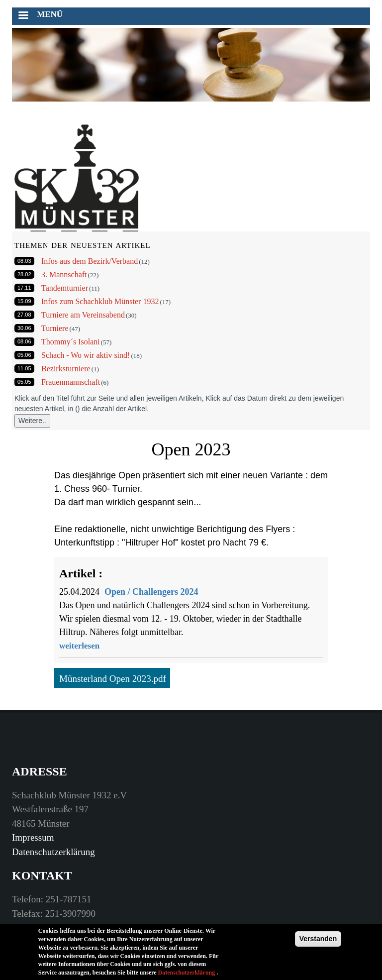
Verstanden (318, 942)
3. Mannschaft (64, 274)
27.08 (24, 315)
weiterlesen (79, 646)
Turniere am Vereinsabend (83, 315)
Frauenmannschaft (71, 382)
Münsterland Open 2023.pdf (113, 679)
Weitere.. (32, 421)
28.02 (24, 274)
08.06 (24, 341)
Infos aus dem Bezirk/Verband (90, 261)
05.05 (24, 382)
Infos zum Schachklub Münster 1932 (100, 301)
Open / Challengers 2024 (151, 592)
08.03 (24, 261)
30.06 (24, 328)
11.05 (24, 368)
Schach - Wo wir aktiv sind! (86, 355)
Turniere (55, 328)
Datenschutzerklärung (53, 852)
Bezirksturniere (66, 369)
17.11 (24, 288)
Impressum (33, 837)
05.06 (24, 355)
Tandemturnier (65, 288)
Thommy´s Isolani (71, 342)
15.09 (24, 301)
